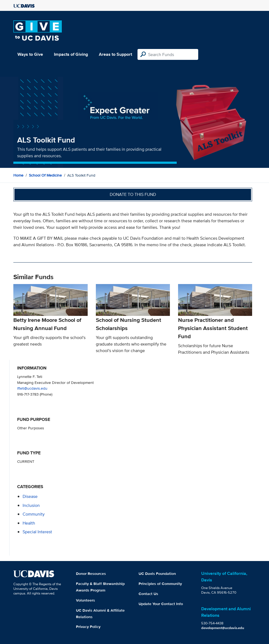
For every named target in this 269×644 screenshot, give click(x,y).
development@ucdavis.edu (223, 628)
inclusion (31, 505)
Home (18, 175)
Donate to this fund (133, 194)
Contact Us (148, 594)
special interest (37, 532)
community (34, 514)
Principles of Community (160, 584)
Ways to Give (30, 54)
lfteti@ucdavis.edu (32, 388)
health (29, 523)
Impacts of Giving (71, 54)
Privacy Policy (88, 627)
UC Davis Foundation (157, 574)
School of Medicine (45, 175)
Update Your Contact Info (161, 604)
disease (30, 496)
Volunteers (85, 600)
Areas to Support (115, 54)
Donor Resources (91, 574)
